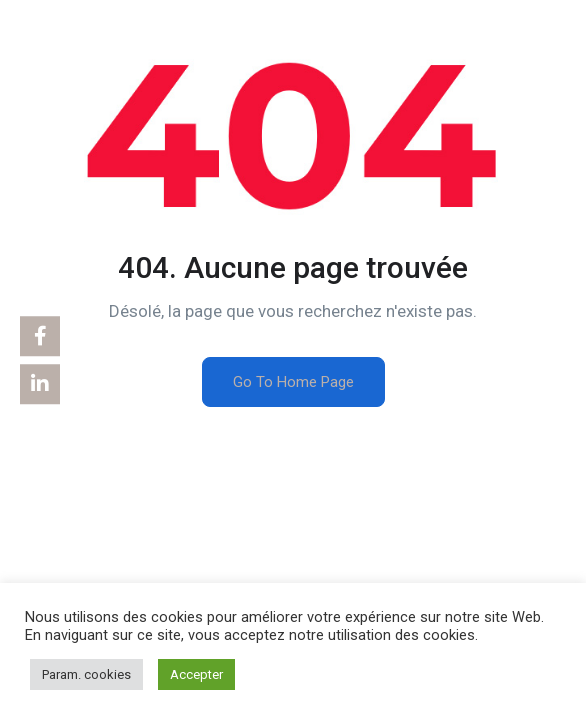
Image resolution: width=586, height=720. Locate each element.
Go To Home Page (293, 382)
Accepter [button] (196, 674)
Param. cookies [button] (86, 674)
